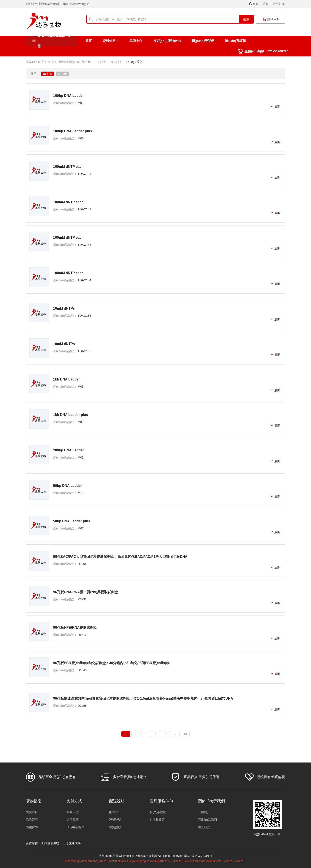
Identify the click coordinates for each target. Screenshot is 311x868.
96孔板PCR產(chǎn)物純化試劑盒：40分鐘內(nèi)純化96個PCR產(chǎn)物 (111, 663)
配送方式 (115, 812)
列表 (48, 74)
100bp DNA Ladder (69, 96)
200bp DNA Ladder (69, 450)
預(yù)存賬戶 (75, 827)
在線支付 (73, 812)
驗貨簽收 (115, 827)
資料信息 (111, 41)
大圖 (62, 74)
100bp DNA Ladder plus (73, 131)
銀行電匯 (73, 820)
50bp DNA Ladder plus (72, 521)
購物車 (271, 19)
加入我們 (204, 827)
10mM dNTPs (64, 308)
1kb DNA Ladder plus (71, 415)
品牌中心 (136, 41)
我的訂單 (279, 4)
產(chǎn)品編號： (65, 103)
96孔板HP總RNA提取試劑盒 (75, 627)
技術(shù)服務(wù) (167, 41)
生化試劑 (100, 62)
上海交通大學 (72, 843)
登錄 (254, 4)
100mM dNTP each (68, 167)
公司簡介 (204, 812)
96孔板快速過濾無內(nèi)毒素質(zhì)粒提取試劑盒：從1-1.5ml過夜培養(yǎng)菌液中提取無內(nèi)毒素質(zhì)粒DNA (143, 698)
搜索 (246, 19)
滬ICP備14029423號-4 (198, 856)
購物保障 (32, 827)
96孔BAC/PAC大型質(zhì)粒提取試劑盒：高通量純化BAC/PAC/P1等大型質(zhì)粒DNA (120, 557)
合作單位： (33, 843)
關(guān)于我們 (203, 41)
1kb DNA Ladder (67, 379)
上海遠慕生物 (50, 843)
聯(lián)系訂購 (235, 41)
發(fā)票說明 (158, 812)
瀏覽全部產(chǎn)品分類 (54, 41)
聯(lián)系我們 (207, 820)
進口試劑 (116, 62)
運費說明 (115, 820)
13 (185, 734)
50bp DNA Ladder (68, 486)
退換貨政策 (157, 820)
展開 (275, 107)
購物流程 (32, 820)
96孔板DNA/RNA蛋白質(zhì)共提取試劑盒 (86, 592)
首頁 (89, 41)
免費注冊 (32, 812)
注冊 (266, 4)
